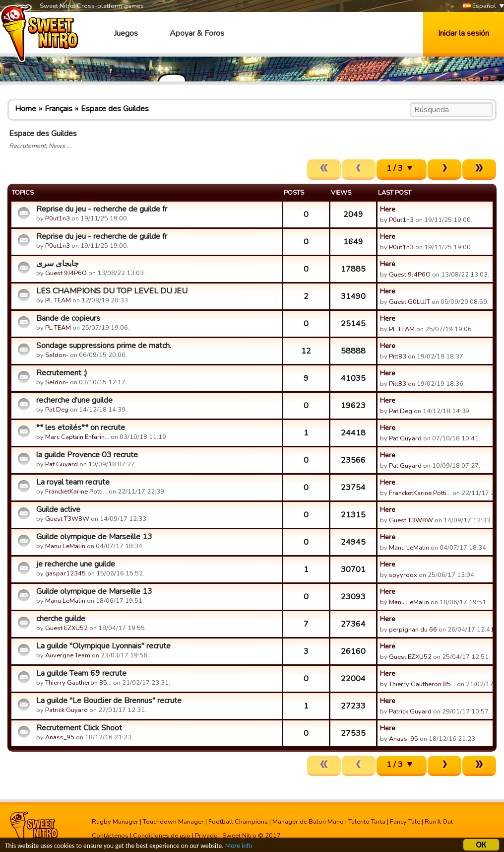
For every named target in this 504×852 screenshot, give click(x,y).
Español (479, 6)
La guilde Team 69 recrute (81, 673)
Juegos (126, 33)
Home (26, 109)
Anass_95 (60, 737)
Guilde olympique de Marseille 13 (94, 537)
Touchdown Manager (173, 822)
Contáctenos (110, 836)
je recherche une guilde (76, 564)
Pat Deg (57, 410)
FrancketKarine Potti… (76, 492)
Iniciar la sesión (464, 33)
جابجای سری (58, 264)
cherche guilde (61, 619)
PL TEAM (58, 300)
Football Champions (238, 822)
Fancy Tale (405, 822)
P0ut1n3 (58, 218)
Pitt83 (398, 356)
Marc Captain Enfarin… (77, 437)
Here (388, 209)
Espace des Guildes (115, 109)
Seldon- (57, 355)
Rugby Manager (115, 822)
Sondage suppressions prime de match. (104, 346)
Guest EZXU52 (66, 628)
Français (59, 109)
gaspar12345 (65, 573)
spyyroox (403, 575)
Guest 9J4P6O (66, 273)
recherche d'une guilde (74, 400)
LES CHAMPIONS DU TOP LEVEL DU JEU (112, 291)
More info (239, 846)
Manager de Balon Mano (308, 822)
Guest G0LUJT (409, 302)
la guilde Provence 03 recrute (87, 455)
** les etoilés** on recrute (81, 427)
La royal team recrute (73, 482)
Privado (206, 836)
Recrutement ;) (62, 373)
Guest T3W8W (67, 519)
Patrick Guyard (66, 710)
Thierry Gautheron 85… (78, 683)
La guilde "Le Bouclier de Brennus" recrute (109, 701)
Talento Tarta (367, 822)
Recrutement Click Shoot (79, 728)
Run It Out (439, 822)
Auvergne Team (68, 655)
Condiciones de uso (162, 836)
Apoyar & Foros (197, 33)
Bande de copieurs (68, 318)
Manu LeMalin (65, 546)
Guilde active (58, 509)
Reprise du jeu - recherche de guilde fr (102, 209)
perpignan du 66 (413, 630)
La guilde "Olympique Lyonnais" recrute (103, 646)
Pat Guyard (405, 438)
